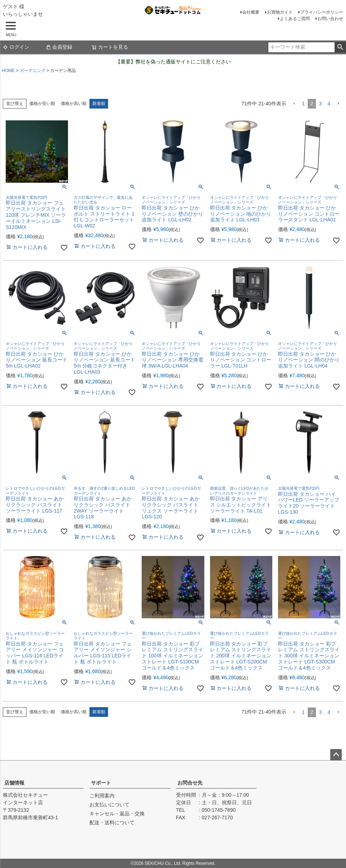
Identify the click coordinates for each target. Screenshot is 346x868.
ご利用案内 (102, 796)
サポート (101, 783)
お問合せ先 (190, 783)
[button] (294, 104)
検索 (340, 47)
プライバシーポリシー (322, 12)
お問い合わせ (330, 19)
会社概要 (251, 12)
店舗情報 (14, 783)
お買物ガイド (280, 12)
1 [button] (303, 104)
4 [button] (329, 104)
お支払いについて (109, 805)
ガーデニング (33, 71)
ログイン (16, 47)
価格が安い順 (42, 104)
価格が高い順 (74, 104)
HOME (8, 71)
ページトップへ (336, 755)
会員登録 (59, 47)
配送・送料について (112, 823)
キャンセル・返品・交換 (117, 814)
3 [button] (320, 104)
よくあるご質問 (295, 19)
